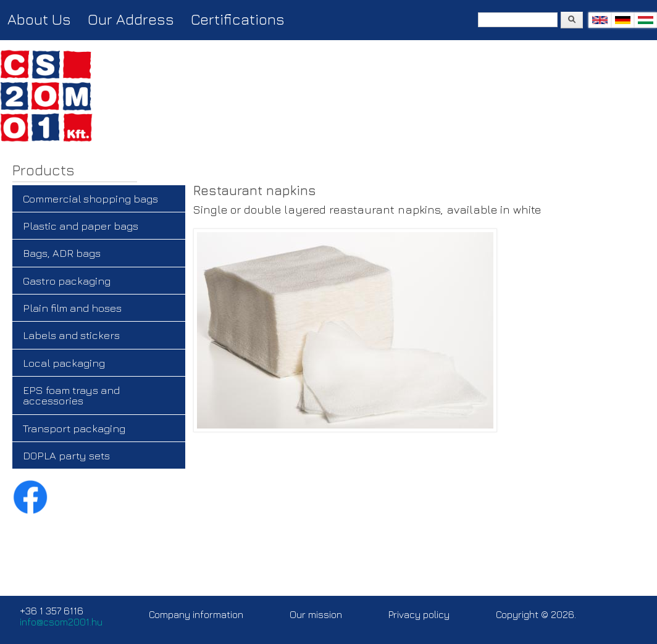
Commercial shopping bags (90, 199)
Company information (196, 614)
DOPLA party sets (66, 455)
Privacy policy (419, 614)
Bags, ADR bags (62, 253)
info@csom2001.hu (61, 622)
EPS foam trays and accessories (71, 395)
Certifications (238, 19)
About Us (39, 19)
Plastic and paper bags (81, 226)
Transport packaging (74, 428)
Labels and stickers (71, 335)
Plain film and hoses (72, 308)
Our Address (131, 19)
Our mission (316, 614)
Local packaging (64, 363)
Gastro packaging (67, 281)
